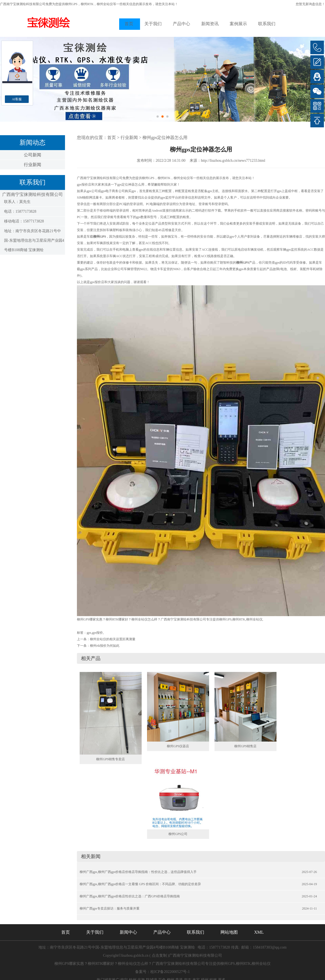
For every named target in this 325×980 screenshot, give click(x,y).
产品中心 (181, 24)
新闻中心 (128, 932)
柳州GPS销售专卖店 (110, 759)
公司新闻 (32, 155)
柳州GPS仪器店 (178, 746)
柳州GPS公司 (178, 834)
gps (89, 633)
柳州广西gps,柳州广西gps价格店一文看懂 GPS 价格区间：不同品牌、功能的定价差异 (140, 884)
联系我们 (267, 24)
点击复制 (159, 955)
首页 (129, 24)
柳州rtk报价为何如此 (105, 646)
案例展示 (238, 24)
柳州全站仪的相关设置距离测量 (113, 639)
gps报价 (98, 633)
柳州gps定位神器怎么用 (165, 138)
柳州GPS (71, 4)
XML (259, 932)
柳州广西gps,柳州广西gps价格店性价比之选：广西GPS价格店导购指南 (130, 896)
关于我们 (153, 24)
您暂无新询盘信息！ (310, 4)
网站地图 (229, 932)
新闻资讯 (210, 24)
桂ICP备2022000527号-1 (170, 972)
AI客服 (17, 99)
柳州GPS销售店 (245, 746)
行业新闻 (32, 165)
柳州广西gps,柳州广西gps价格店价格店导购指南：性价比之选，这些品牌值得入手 (138, 872)
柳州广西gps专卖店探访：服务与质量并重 (110, 908)
